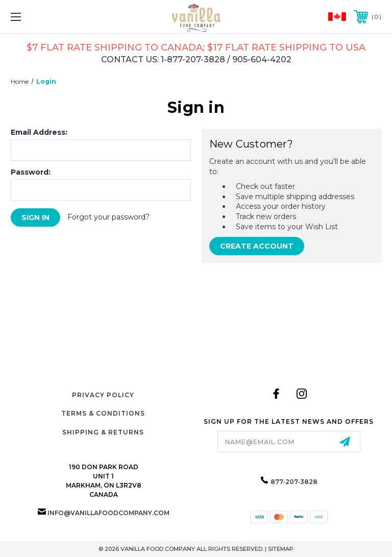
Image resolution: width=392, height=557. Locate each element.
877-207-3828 (294, 482)
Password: (31, 172)
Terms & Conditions (103, 413)
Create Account (257, 246)
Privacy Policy (103, 395)
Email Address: (39, 132)
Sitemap (281, 549)
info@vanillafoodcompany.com (108, 513)
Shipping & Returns (103, 432)
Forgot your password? (108, 217)
